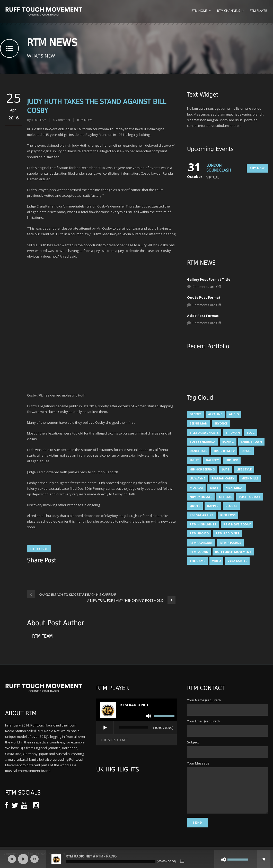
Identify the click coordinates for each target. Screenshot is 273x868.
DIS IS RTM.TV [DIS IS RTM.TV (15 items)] (224, 451)
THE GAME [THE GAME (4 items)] (197, 561)
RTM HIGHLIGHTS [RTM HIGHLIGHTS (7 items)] (203, 524)
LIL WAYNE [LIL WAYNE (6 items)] (197, 478)
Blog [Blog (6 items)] (251, 433)
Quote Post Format (204, 297)
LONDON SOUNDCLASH (219, 168)
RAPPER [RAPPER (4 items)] (213, 506)
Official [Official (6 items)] (225, 497)
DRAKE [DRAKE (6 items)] (246, 451)
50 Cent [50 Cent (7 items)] (195, 414)
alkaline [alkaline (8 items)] (215, 414)
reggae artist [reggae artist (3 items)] (201, 515)
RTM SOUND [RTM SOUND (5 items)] (199, 552)
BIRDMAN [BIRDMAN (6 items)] (233, 433)
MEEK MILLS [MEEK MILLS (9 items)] (250, 478)
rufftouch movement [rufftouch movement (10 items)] (233, 552)
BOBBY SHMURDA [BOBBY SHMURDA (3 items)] (202, 442)
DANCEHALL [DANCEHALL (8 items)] (198, 451)
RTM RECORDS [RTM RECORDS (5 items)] (230, 542)
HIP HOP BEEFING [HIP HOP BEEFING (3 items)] (202, 469)
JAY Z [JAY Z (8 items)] (226, 469)
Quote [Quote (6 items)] (195, 506)
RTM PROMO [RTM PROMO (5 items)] (199, 533)
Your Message (227, 792)
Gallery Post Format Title (209, 279)
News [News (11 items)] (214, 488)
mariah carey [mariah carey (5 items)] (223, 478)
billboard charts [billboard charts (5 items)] (204, 433)
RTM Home (199, 11)
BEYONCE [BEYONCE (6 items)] (221, 423)
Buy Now (257, 168)
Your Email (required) (227, 728)
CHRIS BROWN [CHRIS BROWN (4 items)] (251, 442)
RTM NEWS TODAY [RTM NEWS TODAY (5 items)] (237, 524)
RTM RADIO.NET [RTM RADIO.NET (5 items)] (228, 533)
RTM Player (258, 11)
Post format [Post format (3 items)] (250, 497)
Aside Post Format (203, 316)
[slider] (133, 727)
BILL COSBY (39, 549)
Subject (227, 749)
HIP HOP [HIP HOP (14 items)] (232, 460)
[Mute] (148, 716)
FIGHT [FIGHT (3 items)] (194, 460)
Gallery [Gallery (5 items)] (212, 460)
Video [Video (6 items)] (216, 561)
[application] (137, 728)
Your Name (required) (227, 707)
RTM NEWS (85, 120)
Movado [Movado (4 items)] (196, 488)
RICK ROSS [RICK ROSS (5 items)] (228, 515)
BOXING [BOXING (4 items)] (228, 442)
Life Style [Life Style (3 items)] (244, 469)
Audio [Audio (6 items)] (234, 414)
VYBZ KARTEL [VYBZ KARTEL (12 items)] (237, 561)
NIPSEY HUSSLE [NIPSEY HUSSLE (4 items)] (201, 497)
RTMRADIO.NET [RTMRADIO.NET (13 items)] (201, 542)
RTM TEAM (39, 120)
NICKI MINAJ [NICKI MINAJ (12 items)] (234, 488)
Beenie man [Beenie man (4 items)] (199, 423)
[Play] (105, 728)
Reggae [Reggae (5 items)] (231, 506)
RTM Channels (228, 11)
